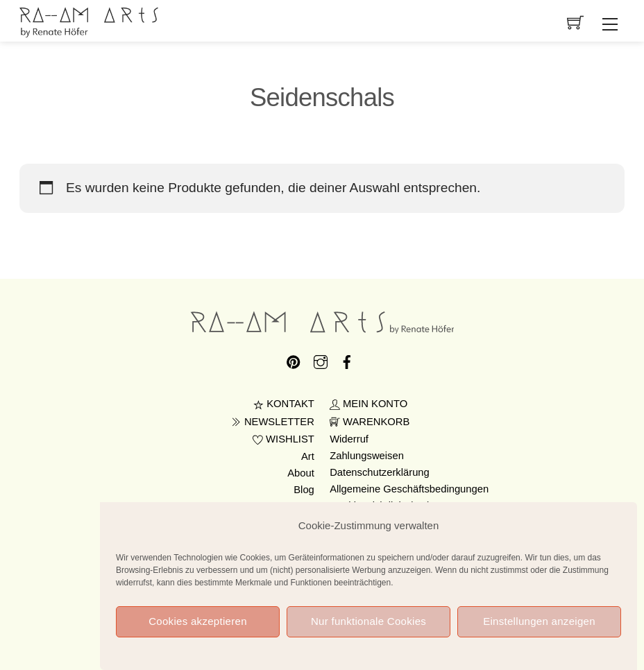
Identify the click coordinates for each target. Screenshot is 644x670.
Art (308, 456)
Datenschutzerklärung (380, 472)
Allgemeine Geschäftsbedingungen (409, 489)
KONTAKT (284, 404)
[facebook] (347, 359)
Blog (304, 490)
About (301, 473)
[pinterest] (294, 359)
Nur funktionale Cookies (368, 622)
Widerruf (349, 439)
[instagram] (321, 359)
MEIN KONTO (368, 404)
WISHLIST (283, 439)
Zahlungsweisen (367, 456)
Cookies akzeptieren (198, 622)
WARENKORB (370, 422)
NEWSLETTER (273, 422)
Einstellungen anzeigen (539, 622)
